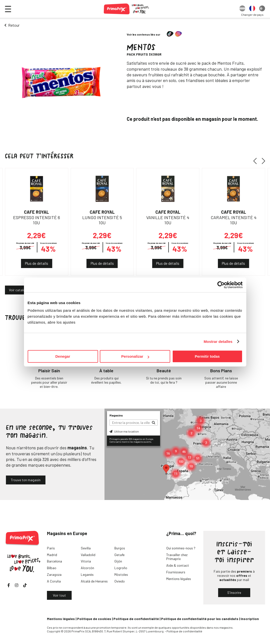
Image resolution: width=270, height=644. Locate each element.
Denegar (63, 356)
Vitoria (86, 561)
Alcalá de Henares (94, 581)
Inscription (250, 619)
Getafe (119, 555)
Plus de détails (37, 263)
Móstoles (121, 574)
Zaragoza (54, 574)
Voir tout (59, 595)
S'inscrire (234, 592)
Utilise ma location (124, 431)
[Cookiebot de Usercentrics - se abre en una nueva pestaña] (221, 285)
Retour (14, 25)
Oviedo (120, 581)
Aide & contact (178, 565)
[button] (257, 161)
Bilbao (52, 568)
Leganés (87, 574)
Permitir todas (207, 356)
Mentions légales (179, 579)
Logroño (121, 568)
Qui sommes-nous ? (181, 548)
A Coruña (54, 581)
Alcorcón (87, 568)
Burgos (120, 548)
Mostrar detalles (218, 342)
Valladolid (88, 555)
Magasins (116, 415)
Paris (51, 548)
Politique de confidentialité (136, 619)
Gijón (118, 561)
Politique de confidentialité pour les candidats (200, 619)
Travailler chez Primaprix (177, 557)
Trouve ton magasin (26, 480)
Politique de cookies (94, 619)
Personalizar (135, 356)
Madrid (52, 555)
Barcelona (54, 561)
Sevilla (86, 548)
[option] (242, 9)
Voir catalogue (20, 290)
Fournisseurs (176, 572)
